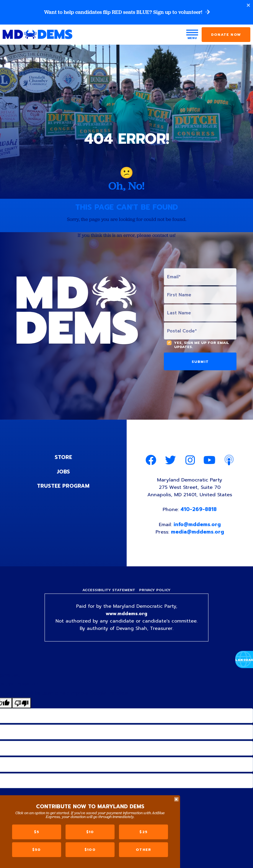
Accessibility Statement (108, 592)
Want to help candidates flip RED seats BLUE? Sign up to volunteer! (127, 12)
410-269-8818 (199, 511)
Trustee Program (63, 486)
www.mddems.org (127, 616)
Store (63, 458)
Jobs (63, 472)
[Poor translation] (22, 706)
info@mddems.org (197, 526)
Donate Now (226, 35)
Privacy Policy (156, 592)
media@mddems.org (198, 533)
